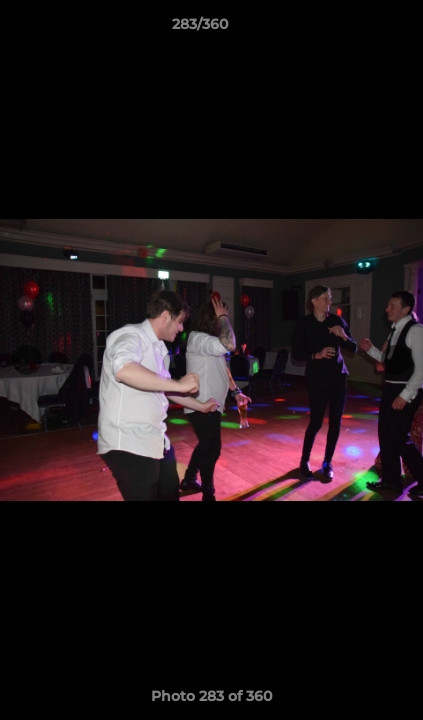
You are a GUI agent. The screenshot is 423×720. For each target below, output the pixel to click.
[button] (351, 29)
